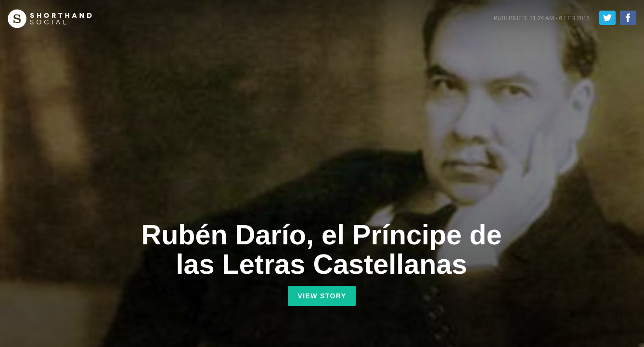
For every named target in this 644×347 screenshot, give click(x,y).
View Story (322, 296)
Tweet (607, 18)
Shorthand (50, 19)
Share (628, 18)
